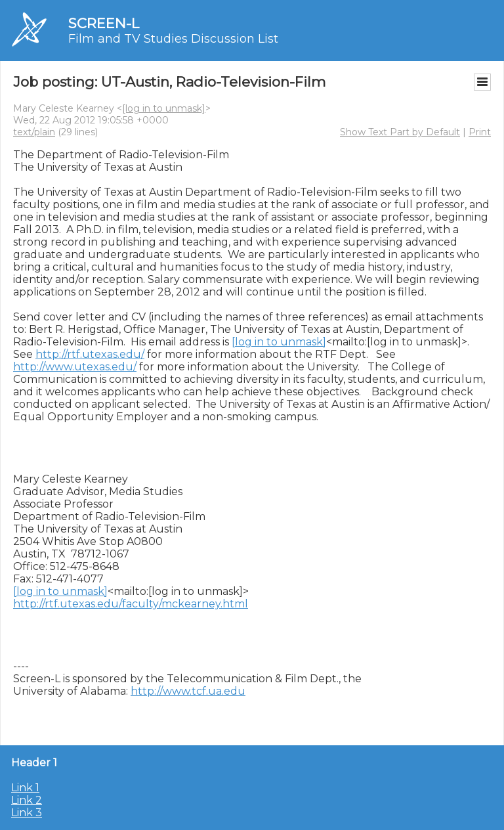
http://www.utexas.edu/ (75, 367)
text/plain (34, 132)
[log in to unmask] (164, 108)
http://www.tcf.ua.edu (188, 691)
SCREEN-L (104, 23)
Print (480, 132)
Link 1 (25, 788)
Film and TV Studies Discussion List (173, 39)
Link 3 (27, 813)
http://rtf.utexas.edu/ (90, 354)
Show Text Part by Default (400, 132)
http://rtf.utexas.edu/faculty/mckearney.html (131, 604)
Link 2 (27, 800)
